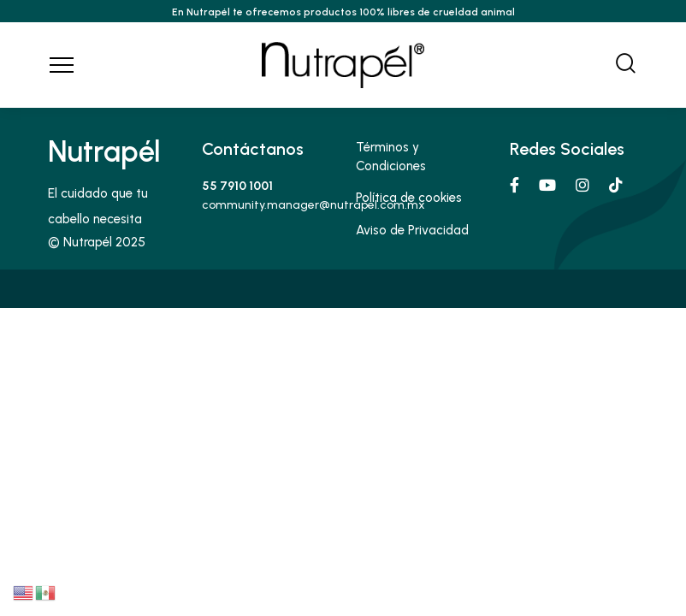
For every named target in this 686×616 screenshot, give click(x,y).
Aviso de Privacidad (412, 230)
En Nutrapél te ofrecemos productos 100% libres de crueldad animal (343, 12)
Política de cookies (409, 198)
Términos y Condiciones (391, 157)
